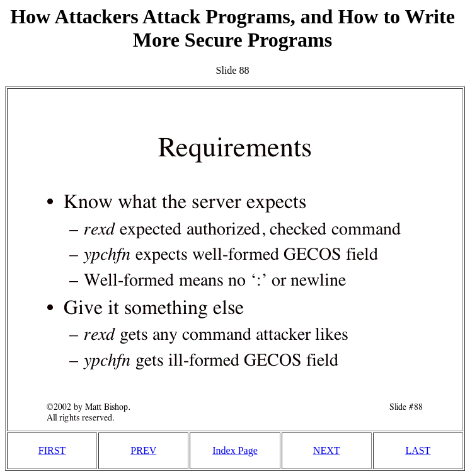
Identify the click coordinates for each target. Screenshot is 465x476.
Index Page (235, 450)
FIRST (52, 450)
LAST (418, 450)
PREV (143, 450)
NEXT (327, 450)
